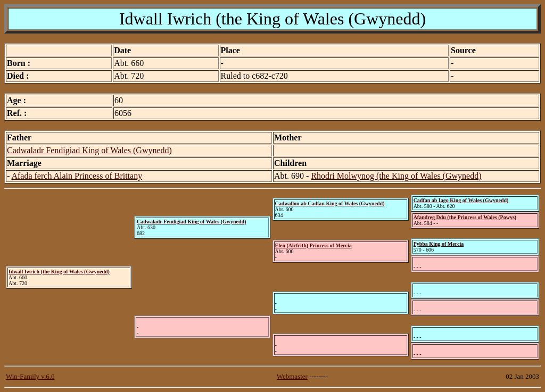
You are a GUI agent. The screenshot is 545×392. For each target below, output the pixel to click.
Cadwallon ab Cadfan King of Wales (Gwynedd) (330, 203)
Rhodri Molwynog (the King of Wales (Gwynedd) (396, 176)
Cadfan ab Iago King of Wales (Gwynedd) (461, 200)
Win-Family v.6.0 (30, 376)
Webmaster (292, 376)
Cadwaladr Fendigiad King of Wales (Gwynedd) (89, 150)
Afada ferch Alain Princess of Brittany (77, 176)
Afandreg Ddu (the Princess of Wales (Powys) (465, 217)
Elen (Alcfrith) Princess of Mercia (313, 245)
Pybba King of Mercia (439, 244)
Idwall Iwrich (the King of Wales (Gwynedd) (59, 272)
